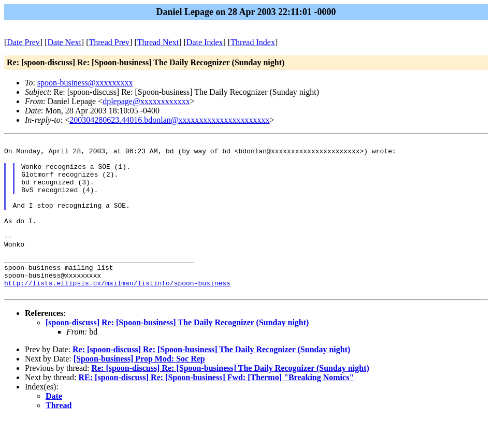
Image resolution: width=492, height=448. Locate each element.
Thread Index (253, 42)
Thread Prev (109, 42)
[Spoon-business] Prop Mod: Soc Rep (139, 388)
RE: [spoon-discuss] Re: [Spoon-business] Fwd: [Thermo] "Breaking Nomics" (216, 407)
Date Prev (23, 42)
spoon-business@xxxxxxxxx (85, 83)
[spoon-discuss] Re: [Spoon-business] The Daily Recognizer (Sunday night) (177, 352)
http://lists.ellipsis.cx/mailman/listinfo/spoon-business (117, 311)
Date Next (64, 42)
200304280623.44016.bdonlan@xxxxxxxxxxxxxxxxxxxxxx (169, 120)
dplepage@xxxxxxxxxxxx (146, 101)
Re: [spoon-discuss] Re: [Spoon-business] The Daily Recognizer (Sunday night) (211, 379)
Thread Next (158, 42)
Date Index (205, 42)
